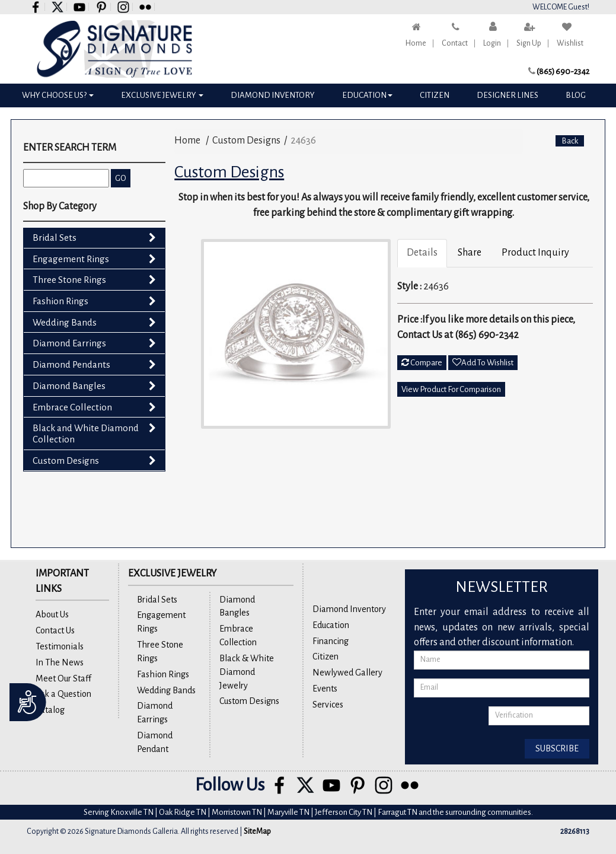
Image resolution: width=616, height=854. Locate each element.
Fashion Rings (60, 301)
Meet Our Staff (63, 678)
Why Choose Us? (58, 95)
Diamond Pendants (71, 364)
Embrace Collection (72, 407)
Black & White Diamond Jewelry (247, 672)
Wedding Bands (65, 322)
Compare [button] (422, 362)
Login (492, 43)
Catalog (50, 710)
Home (416, 43)
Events (325, 689)
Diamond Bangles (69, 386)
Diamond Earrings (69, 343)
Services (328, 705)
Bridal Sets (55, 238)
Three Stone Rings (69, 280)
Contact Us (55, 630)
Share (470, 253)
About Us (52, 614)
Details (422, 253)
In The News (60, 662)
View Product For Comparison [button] (451, 389)
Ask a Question (63, 694)
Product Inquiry (535, 253)
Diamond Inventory (273, 95)
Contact (455, 43)
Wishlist (570, 43)
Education (367, 95)
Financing (331, 641)
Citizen (435, 95)
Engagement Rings (71, 259)
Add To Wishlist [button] (483, 362)
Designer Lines (508, 95)
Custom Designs (66, 461)
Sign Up (529, 43)
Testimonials (60, 646)
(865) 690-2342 (563, 71)
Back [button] (570, 141)
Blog (576, 95)
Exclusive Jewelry (162, 95)
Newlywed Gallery (347, 673)
